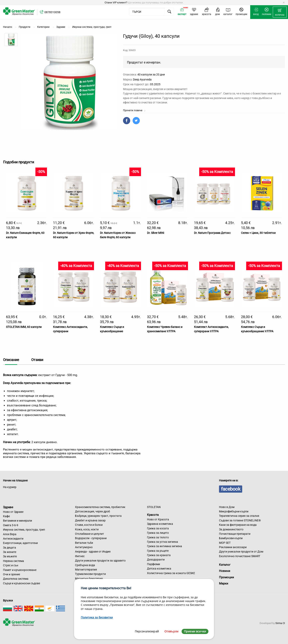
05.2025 (155, 84)
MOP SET (225, 543)
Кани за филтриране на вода (238, 525)
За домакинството (231, 529)
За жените (10, 552)
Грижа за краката (159, 555)
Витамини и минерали (17, 521)
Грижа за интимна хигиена (164, 546)
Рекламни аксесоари (233, 547)
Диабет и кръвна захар (90, 520)
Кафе (6, 516)
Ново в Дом (227, 507)
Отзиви (37, 360)
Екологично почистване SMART (240, 556)
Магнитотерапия (86, 570)
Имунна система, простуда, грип (24, 530)
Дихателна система (16, 579)
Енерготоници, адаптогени (20, 543)
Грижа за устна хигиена (162, 542)
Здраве (8, 507)
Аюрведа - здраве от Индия (93, 552)
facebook (231, 489)
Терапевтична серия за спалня (239, 516)
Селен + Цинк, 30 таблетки (258, 233)
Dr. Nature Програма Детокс (212, 233)
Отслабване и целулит (89, 534)
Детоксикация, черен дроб (92, 511)
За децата (9, 548)
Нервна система (13, 561)
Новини (225, 571)
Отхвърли (171, 631)
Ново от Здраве (13, 512)
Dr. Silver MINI (156, 233)
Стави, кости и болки (89, 525)
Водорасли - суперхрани (91, 538)
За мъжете (10, 556)
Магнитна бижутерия (89, 579)
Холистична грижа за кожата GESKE (171, 573)
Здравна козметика (160, 524)
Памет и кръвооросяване (20, 570)
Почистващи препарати (235, 534)
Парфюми (153, 564)
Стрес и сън (11, 565)
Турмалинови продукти (90, 574)
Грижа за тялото (158, 537)
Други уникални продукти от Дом (241, 552)
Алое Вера (10, 534)
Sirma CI (280, 623)
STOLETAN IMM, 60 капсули (24, 327)
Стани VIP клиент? (116, 2)
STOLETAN (154, 507)
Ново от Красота (158, 519)
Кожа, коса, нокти (87, 529)
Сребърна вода (85, 565)
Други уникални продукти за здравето (100, 561)
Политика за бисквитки (97, 617)
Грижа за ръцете (158, 551)
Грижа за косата (158, 528)
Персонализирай (147, 631)
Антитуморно (84, 547)
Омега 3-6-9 (11, 525)
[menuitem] (280, 12)
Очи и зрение (11, 574)
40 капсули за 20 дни (151, 74)
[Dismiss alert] (284, 3)
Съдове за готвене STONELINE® (240, 520)
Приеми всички (195, 631)
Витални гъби (84, 543)
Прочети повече (134, 110)
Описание (11, 360)
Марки (224, 583)
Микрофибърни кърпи (234, 511)
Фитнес (80, 556)
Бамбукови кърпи (231, 538)
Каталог (225, 565)
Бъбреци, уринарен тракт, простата (98, 516)
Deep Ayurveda (142, 79)
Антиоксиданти (13, 539)
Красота (153, 515)
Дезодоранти (156, 560)
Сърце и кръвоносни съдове (21, 583)
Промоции (226, 577)
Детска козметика (159, 569)
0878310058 (52, 12)
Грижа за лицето (158, 533)
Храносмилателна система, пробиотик (100, 507)
